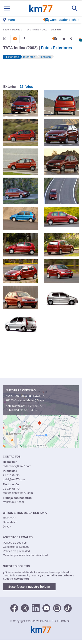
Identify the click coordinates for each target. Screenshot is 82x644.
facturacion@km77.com (18, 493)
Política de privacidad (16, 551)
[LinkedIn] (36, 608)
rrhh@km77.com (13, 502)
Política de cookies (15, 543)
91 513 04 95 (29, 410)
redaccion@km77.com (17, 466)
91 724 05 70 (34, 406)
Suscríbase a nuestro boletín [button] (29, 587)
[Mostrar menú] (7, 8)
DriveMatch (10, 522)
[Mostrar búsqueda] (75, 8)
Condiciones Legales (16, 547)
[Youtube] (46, 608)
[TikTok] (68, 608)
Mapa (41, 400)
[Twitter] (25, 608)
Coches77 (9, 518)
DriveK (7, 527)
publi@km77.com (14, 479)
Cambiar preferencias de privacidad (25, 555)
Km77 (41, 8)
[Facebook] (14, 608)
